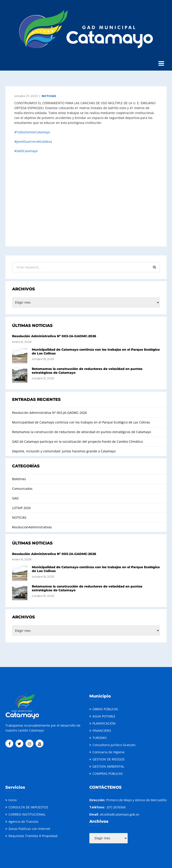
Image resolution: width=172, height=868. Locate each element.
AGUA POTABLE (104, 716)
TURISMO (100, 738)
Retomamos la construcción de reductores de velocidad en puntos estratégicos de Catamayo (87, 371)
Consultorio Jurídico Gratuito (114, 745)
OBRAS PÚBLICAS (105, 709)
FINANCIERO (102, 731)
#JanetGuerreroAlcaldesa (33, 141)
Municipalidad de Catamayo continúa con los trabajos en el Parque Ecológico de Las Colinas (96, 351)
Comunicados (22, 489)
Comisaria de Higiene (109, 752)
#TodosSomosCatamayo (32, 132)
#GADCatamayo (26, 151)
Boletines (19, 479)
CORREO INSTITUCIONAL (27, 814)
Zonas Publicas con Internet (29, 829)
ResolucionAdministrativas (32, 527)
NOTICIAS (49, 96)
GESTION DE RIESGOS (109, 759)
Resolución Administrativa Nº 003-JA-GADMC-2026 (54, 336)
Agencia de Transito (23, 822)
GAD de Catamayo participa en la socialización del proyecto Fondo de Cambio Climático (77, 442)
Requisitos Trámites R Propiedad (33, 836)
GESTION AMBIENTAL (108, 766)
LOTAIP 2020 (21, 508)
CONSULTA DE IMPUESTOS (28, 807)
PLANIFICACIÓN (104, 723)
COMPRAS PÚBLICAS (108, 774)
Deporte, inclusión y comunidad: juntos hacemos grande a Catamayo (64, 451)
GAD (15, 498)
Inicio (13, 800)
